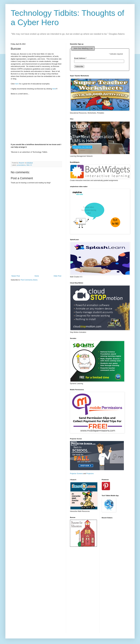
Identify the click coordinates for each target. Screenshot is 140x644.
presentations (21, 165)
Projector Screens (76, 474)
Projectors (90, 474)
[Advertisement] (36, 258)
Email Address (80, 58)
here (17, 84)
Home (37, 276)
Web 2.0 (29, 165)
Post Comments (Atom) (29, 280)
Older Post (57, 276)
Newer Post (16, 276)
